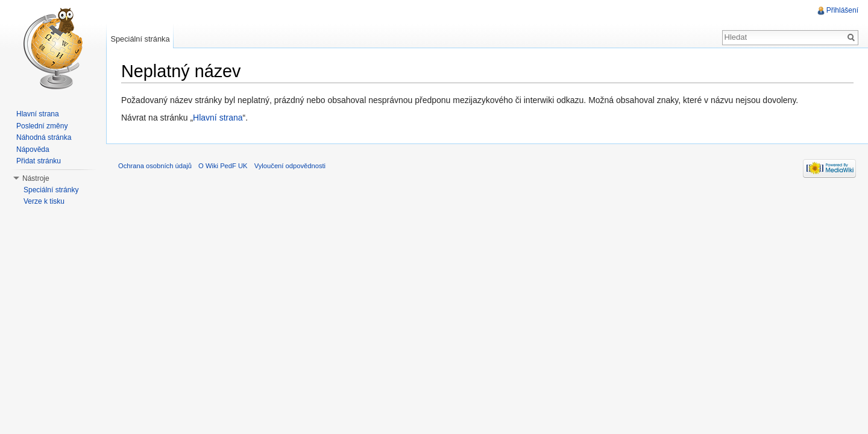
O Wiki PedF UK (223, 166)
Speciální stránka (140, 39)
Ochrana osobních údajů (155, 166)
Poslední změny (42, 126)
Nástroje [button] (36, 178)
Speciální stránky (51, 190)
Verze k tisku (44, 201)
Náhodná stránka (44, 137)
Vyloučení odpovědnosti (290, 166)
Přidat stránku (39, 161)
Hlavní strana (218, 118)
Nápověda (33, 149)
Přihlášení (842, 10)
